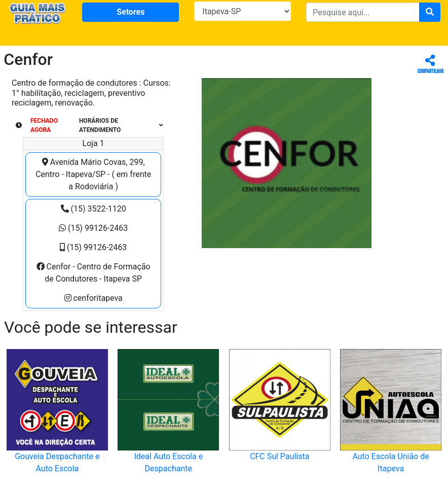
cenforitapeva (94, 298)
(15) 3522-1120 (94, 209)
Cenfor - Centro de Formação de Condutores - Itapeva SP (94, 273)
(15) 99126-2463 (93, 228)
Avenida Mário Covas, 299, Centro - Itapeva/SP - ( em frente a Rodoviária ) (93, 174)
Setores (130, 12)
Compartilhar (431, 65)
